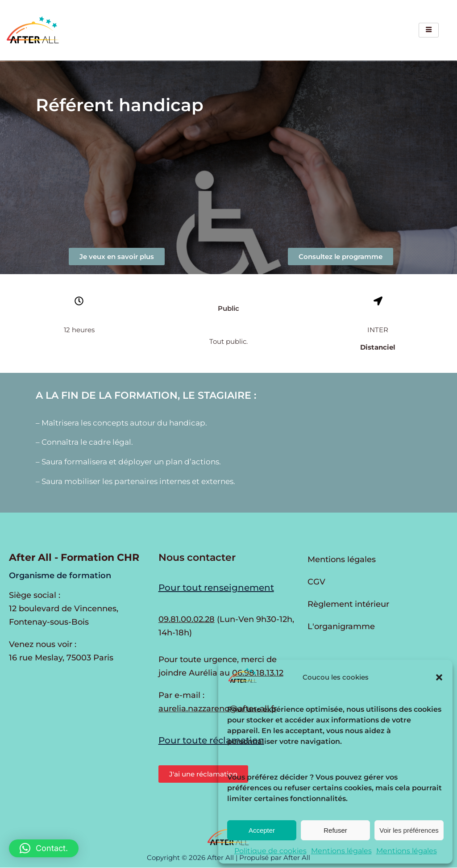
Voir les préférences (409, 830)
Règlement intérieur (348, 604)
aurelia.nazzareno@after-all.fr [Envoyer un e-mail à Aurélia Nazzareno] (218, 709)
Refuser (335, 830)
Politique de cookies (270, 851)
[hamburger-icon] (429, 30)
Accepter (262, 830)
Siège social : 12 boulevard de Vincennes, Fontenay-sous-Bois (64, 609)
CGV (316, 582)
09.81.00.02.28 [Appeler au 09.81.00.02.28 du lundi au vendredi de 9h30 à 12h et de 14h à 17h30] (187, 619)
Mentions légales (341, 851)
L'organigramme (341, 626)
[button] (439, 677)
